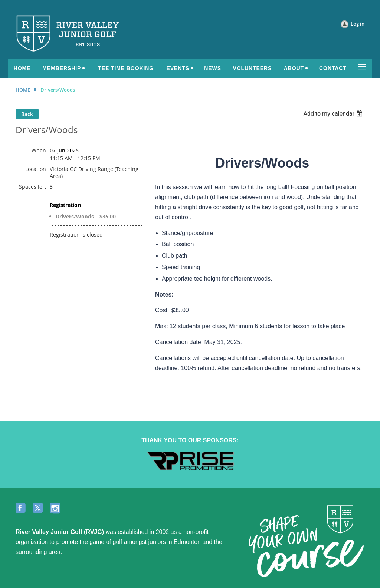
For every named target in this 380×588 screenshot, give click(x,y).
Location (36, 169)
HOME (23, 90)
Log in (358, 24)
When (39, 150)
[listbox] (334, 114)
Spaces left (32, 187)
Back (27, 114)
